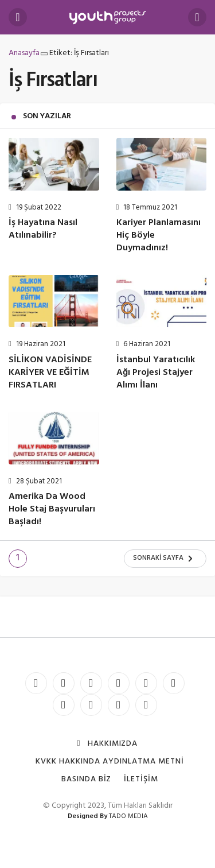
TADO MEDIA (128, 816)
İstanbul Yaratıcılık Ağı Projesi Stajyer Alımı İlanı (156, 373)
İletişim (141, 779)
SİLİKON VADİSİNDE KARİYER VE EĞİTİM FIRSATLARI (50, 373)
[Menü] (18, 17)
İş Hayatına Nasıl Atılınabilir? (43, 230)
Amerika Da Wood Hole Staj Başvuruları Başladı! (52, 510)
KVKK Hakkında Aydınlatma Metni (110, 762)
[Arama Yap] (197, 17)
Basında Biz (87, 779)
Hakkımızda (108, 744)
